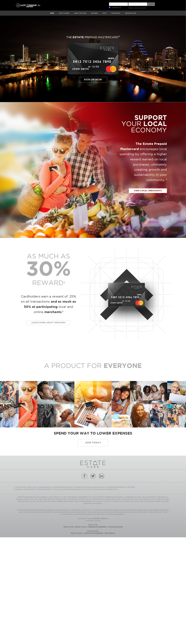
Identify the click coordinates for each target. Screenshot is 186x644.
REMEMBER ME (116, 8)
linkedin (101, 476)
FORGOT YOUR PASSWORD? (137, 8)
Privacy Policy (81, 527)
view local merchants (148, 191)
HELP (105, 13)
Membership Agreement (98, 527)
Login (151, 4)
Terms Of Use (68, 527)
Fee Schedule (110, 533)
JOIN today (93, 443)
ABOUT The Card (80, 13)
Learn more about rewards (48, 323)
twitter (93, 476)
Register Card (131, 13)
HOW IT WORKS (64, 13)
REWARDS (94, 13)
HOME (52, 13)
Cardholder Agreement (94, 533)
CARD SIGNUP (116, 13)
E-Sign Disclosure (115, 527)
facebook (84, 476)
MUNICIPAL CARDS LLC (100, 519)
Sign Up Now (93, 80)
